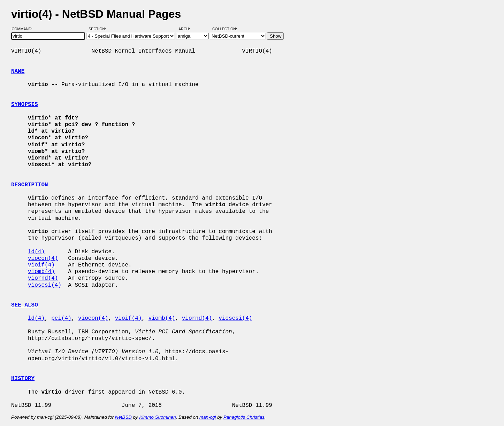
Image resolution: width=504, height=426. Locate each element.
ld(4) (36, 252)
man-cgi (208, 417)
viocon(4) (43, 258)
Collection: (225, 29)
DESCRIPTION (30, 185)
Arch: (187, 29)
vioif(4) (41, 265)
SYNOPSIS (25, 104)
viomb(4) (41, 272)
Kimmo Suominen (157, 417)
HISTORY (23, 379)
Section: (99, 29)
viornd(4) (43, 278)
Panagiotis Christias (244, 417)
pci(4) (61, 318)
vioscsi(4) (45, 285)
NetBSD (123, 417)
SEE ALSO (25, 305)
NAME (18, 71)
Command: (24, 29)
